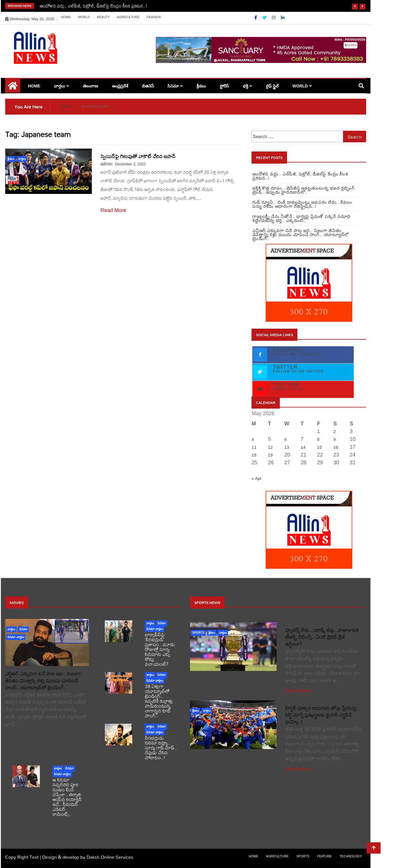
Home (66, 17)
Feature (324, 856)
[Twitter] (265, 18)
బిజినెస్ (148, 86)
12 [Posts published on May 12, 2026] (270, 447)
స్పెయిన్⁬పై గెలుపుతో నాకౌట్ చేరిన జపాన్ (138, 156)
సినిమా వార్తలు (16, 637)
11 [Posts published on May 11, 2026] (254, 447)
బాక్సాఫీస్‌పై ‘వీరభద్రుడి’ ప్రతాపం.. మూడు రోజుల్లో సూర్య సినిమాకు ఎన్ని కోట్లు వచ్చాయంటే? (160, 649)
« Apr (257, 478)
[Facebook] (256, 18)
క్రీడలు (201, 86)
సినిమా (173, 86)
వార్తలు (59, 86)
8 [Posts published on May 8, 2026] (318, 439)
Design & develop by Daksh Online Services (88, 857)
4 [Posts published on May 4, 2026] (253, 439)
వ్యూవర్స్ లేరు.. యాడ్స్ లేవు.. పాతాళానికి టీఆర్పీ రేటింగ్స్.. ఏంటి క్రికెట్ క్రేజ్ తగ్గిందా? (322, 637)
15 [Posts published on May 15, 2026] (319, 447)
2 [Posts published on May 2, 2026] (335, 432)
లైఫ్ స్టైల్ (272, 86)
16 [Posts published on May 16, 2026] (336, 447)
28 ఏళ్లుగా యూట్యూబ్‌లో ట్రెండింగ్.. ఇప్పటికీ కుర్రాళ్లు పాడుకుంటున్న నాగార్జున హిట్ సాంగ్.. (159, 701)
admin (106, 164)
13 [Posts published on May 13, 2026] (287, 447)
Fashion (154, 17)
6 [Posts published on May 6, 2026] (286, 439)
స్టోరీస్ (224, 86)
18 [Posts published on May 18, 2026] (254, 455)
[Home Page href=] (13, 88)
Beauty (103, 17)
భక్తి (245, 86)
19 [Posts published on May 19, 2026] (270, 455)
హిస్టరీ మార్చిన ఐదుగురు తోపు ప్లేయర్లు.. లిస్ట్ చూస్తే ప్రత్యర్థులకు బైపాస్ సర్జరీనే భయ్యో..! (322, 715)
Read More (113, 210)
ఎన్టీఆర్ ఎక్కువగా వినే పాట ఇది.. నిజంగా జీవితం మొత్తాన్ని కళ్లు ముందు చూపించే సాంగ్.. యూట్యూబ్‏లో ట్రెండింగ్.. (43, 681)
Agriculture (128, 17)
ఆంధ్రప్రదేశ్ (120, 86)
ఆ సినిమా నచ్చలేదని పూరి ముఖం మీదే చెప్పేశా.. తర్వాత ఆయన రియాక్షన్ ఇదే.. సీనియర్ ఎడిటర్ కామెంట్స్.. (67, 797)
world (84, 17)
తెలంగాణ (91, 86)
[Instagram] (274, 18)
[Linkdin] (283, 18)
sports (198, 633)
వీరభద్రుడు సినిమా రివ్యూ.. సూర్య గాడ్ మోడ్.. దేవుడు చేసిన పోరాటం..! (161, 748)
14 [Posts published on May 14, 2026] (303, 447)
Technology (351, 856)
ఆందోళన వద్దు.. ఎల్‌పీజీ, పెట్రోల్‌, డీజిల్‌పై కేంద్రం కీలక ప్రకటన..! (94, 6)
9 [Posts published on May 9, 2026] (335, 439)
